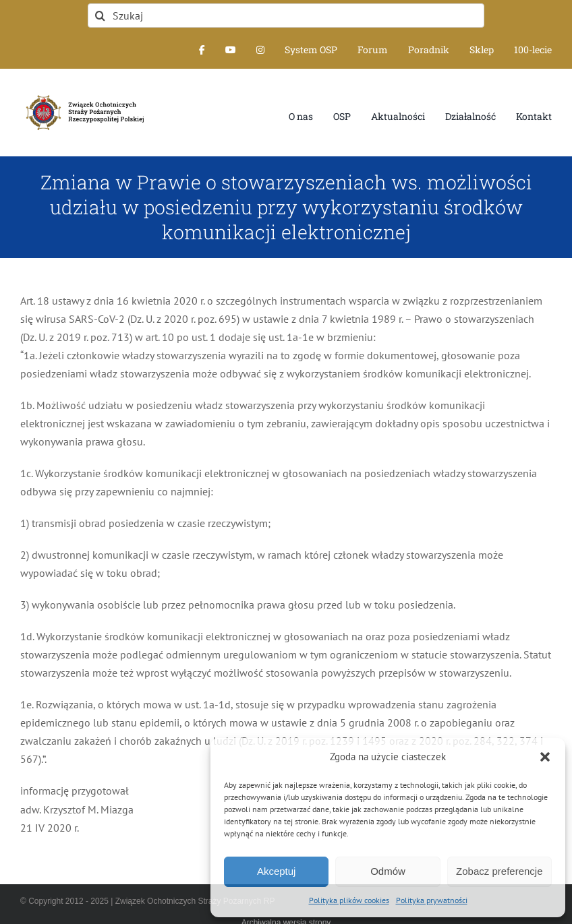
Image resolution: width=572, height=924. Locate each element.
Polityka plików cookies (349, 900)
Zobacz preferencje (499, 871)
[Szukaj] (286, 16)
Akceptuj (277, 871)
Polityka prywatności (432, 900)
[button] (545, 757)
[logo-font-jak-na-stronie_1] (83, 94)
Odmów (388, 871)
